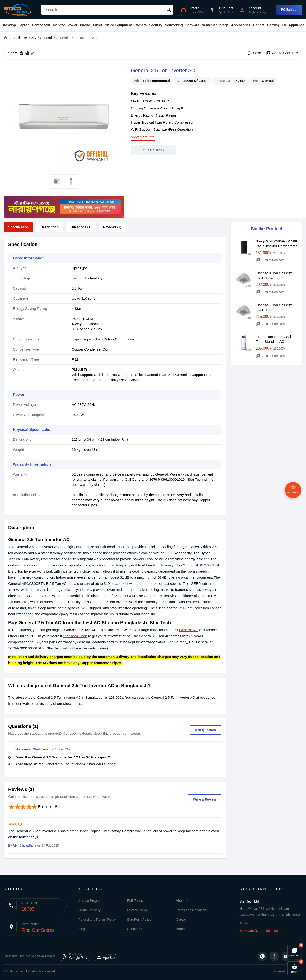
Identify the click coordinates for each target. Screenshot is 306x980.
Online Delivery (89, 910)
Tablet (97, 25)
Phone (85, 25)
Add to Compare (282, 53)
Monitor (59, 25)
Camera (141, 25)
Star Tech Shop (75, 636)
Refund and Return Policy (97, 920)
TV (284, 25)
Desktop (9, 25)
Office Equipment (118, 25)
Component (41, 25)
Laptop (24, 25)
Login (265, 12)
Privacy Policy (137, 910)
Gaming (273, 25)
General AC (189, 630)
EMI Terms (135, 901)
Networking (174, 25)
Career (181, 920)
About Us (183, 901)
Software (192, 25)
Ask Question (206, 730)
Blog (82, 929)
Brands (181, 929)
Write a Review (205, 799)
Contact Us (135, 929)
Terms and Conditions (192, 910)
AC (57, 547)
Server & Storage (215, 25)
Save (254, 53)
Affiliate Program (90, 901)
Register (253, 12)
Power (72, 25)
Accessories (241, 25)
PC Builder (289, 10)
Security (156, 25)
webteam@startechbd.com (259, 931)
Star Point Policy (139, 920)
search (169, 10)
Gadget (259, 25)
